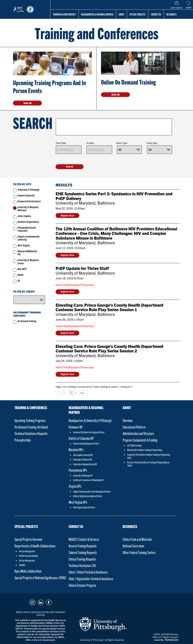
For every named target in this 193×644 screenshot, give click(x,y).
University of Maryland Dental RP (85, 464)
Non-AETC (22, 269)
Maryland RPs (76, 450)
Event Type (122, 143)
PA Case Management (27, 551)
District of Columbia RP (81, 438)
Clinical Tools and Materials (137, 539)
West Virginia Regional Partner (84, 507)
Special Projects (137, 14)
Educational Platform (134, 427)
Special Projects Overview (28, 539)
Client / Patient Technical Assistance (88, 572)
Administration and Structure (138, 433)
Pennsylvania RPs (78, 470)
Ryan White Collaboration (28, 571)
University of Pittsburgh (28, 190)
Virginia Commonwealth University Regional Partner (92, 492)
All (19, 281)
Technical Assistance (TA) (82, 565)
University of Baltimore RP (83, 460)
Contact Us (76, 526)
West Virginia (24, 245)
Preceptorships (23, 440)
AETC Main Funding (134, 445)
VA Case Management (27, 560)
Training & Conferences (64, 14)
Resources (130, 526)
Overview (128, 420)
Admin (20, 275)
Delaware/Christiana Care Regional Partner (89, 432)
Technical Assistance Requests (31, 433)
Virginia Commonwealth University (29, 238)
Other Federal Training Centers (139, 552)
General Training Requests (83, 546)
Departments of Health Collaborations (35, 546)
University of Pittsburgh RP (83, 476)
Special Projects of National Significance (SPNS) (40, 578)
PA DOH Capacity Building (28, 556)
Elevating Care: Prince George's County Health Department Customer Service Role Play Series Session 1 (110, 307)
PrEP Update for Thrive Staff (82, 268)
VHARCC (22, 565)
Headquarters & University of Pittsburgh (90, 420)
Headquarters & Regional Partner (97, 14)
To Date (90, 143)
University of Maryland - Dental (29, 262)
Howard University (26, 195)
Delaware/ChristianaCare (29, 201)
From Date (61, 143)
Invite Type (152, 143)
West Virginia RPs (78, 502)
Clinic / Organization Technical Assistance (91, 579)
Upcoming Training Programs (30, 420)
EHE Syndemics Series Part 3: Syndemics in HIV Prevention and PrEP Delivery (114, 196)
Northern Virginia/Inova (28, 222)
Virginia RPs (75, 486)
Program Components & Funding (140, 440)
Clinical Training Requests (82, 559)
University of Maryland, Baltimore (28, 209)
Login (173, 7)
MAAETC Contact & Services (84, 539)
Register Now (67, 215)
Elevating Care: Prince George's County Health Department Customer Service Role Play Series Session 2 (110, 349)
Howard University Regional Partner (86, 443)
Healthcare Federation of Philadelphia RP (88, 480)
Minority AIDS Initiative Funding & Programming (145, 450)
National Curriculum (133, 546)
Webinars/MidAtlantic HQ (27, 253)
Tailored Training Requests (83, 552)
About (121, 14)
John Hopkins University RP (83, 455)
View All (27, 103)
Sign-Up (179, 7)
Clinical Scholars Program (82, 585)
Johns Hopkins (24, 216)
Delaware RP (76, 427)
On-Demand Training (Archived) (31, 427)
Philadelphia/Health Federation (27, 229)
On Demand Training (27, 321)
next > (83, 393)
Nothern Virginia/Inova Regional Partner (88, 496)
